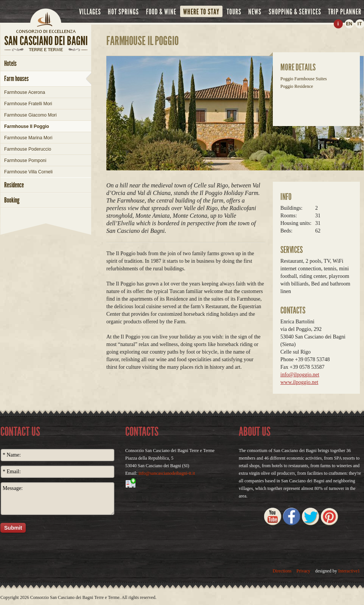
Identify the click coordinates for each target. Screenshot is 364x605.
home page (46, 31)
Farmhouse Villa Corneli (28, 172)
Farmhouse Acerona (25, 92)
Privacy (303, 571)
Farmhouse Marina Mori (28, 138)
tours (234, 12)
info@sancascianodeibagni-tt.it (167, 473)
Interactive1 (349, 571)
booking (12, 200)
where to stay (201, 12)
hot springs (123, 12)
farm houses (16, 79)
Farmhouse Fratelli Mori (28, 104)
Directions (282, 571)
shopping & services (295, 12)
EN (349, 24)
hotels (10, 63)
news (255, 12)
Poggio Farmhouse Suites (304, 79)
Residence (14, 185)
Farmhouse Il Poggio (27, 126)
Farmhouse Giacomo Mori (30, 115)
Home (46, 17)
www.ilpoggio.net (299, 382)
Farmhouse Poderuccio (28, 149)
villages (90, 12)
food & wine (161, 12)
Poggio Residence (297, 86)
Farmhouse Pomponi (25, 161)
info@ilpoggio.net (300, 375)
